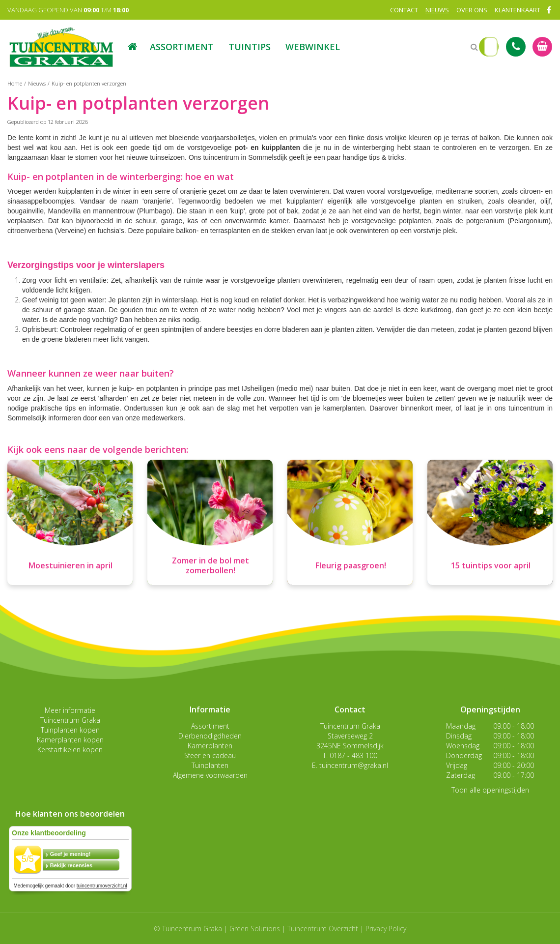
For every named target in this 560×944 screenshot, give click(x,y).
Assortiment (210, 726)
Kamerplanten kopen (70, 740)
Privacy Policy (386, 929)
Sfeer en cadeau (210, 755)
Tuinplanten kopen (70, 730)
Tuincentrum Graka (70, 720)
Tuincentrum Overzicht (323, 929)
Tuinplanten (210, 765)
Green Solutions (255, 929)
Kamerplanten (210, 746)
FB (549, 10)
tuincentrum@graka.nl (354, 765)
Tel (516, 47)
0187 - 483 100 (353, 755)
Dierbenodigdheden (210, 736)
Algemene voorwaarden (210, 775)
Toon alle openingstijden (490, 790)
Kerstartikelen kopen (70, 750)
